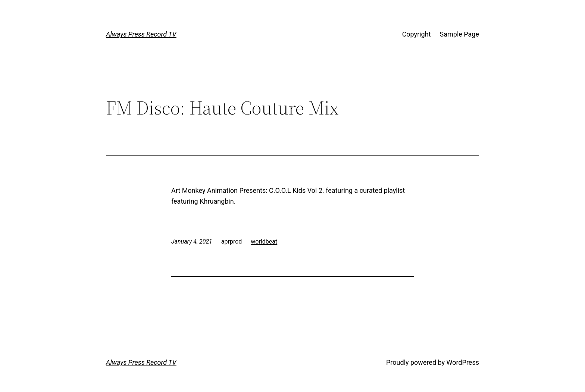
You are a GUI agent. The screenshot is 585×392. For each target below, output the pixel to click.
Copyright (417, 34)
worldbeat (264, 242)
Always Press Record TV (141, 34)
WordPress (463, 362)
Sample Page (459, 34)
